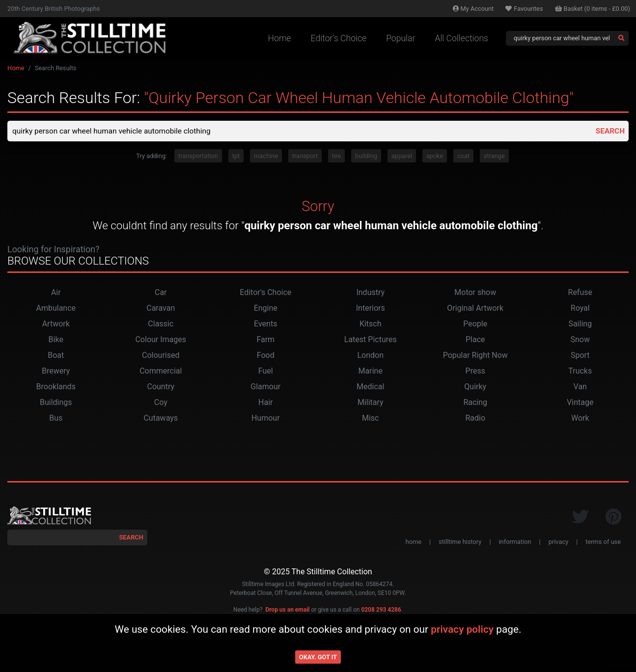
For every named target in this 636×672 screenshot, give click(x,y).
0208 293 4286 (381, 611)
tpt (236, 157)
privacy (558, 543)
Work (580, 419)
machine (266, 157)
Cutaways (161, 419)
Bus (56, 419)
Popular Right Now (475, 356)
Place (475, 340)
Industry (370, 293)
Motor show (475, 293)
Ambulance (56, 309)
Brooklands (56, 388)
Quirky (475, 388)
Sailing (580, 325)
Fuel (266, 372)
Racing (475, 403)
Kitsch (371, 325)
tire (336, 157)
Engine (266, 309)
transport (305, 157)
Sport (580, 356)
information (515, 543)
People (475, 325)
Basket (593, 9)
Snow (580, 340)
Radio (475, 419)
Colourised (161, 356)
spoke (435, 157)
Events (265, 325)
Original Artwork (475, 309)
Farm (265, 340)
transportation (198, 157)
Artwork (56, 325)
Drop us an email (287, 611)
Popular (401, 38)
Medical (370, 388)
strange (494, 157)
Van (580, 388)
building (366, 157)
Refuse (580, 293)
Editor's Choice (339, 38)
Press (475, 372)
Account (473, 9)
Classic (161, 325)
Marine (371, 372)
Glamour (265, 388)
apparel (402, 157)
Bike (56, 340)
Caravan (161, 309)
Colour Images (161, 340)
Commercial (161, 372)
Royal (580, 309)
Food (266, 356)
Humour (266, 419)
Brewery (56, 372)
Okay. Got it (318, 657)
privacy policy (462, 629)
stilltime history (460, 543)
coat (463, 157)
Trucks (580, 372)
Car (161, 293)
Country (161, 388)
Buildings (56, 403)
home (414, 543)
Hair (265, 403)
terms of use (603, 543)
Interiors (371, 309)
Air (56, 293)
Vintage (580, 403)
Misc (371, 419)
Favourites (524, 9)
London (370, 356)
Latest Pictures (371, 340)
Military (371, 403)
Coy (161, 403)
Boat (56, 356)
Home (280, 38)
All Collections (461, 38)
